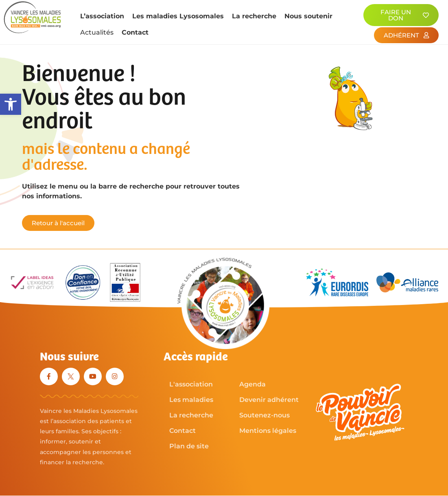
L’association (102, 16)
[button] (11, 104)
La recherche (254, 16)
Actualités (97, 32)
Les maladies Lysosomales (178, 16)
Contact (135, 32)
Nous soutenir (308, 16)
